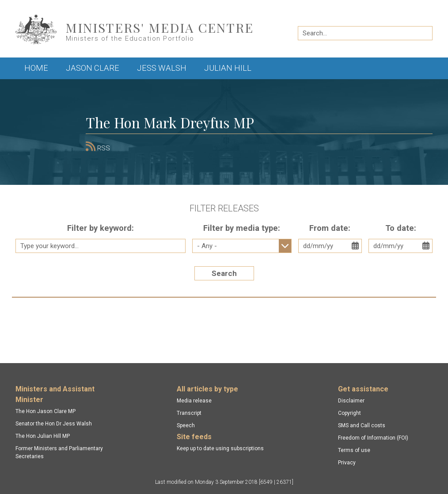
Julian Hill (228, 68)
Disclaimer (351, 401)
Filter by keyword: (101, 228)
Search (224, 273)
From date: (330, 228)
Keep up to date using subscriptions (220, 448)
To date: (401, 228)
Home (36, 68)
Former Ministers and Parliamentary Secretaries (59, 452)
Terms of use (354, 450)
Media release (194, 401)
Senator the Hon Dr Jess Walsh (54, 424)
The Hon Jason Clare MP (46, 411)
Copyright (349, 413)
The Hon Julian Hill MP (43, 436)
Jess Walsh (162, 68)
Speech (186, 425)
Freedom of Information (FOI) (373, 438)
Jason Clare (93, 68)
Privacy (347, 463)
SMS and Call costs (362, 425)
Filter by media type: (242, 228)
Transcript (189, 413)
